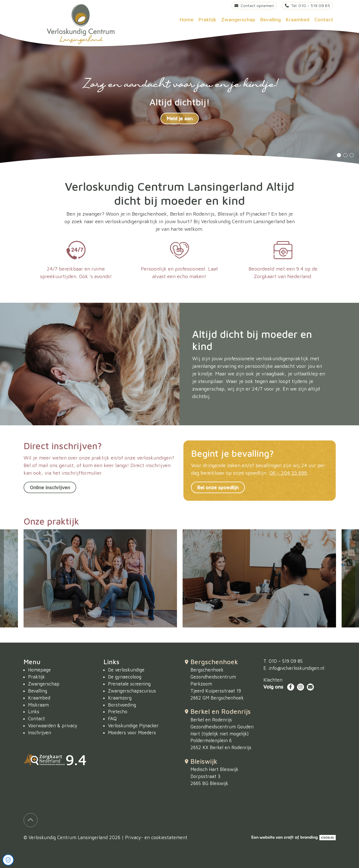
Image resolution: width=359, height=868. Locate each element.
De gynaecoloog (125, 677)
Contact (324, 19)
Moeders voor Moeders (132, 732)
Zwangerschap (238, 19)
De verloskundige (126, 670)
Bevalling (271, 19)
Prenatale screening (129, 684)
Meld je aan (180, 118)
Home (187, 19)
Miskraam (38, 705)
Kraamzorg (120, 698)
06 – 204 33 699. (289, 473)
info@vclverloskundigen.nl (296, 668)
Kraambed (298, 19)
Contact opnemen (254, 5)
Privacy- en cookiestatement (156, 837)
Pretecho (118, 711)
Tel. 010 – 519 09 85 (308, 5)
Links (34, 711)
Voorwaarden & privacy (53, 725)
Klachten (273, 680)
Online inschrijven (50, 487)
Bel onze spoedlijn (218, 487)
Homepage (39, 670)
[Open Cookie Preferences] (8, 860)
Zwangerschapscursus (132, 691)
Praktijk (207, 19)
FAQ (112, 718)
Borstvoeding (122, 705)
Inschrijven (40, 732)
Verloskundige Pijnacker (133, 725)
